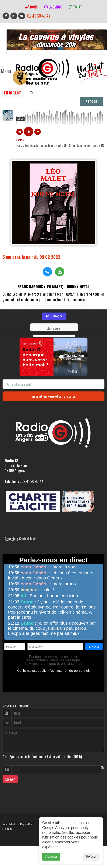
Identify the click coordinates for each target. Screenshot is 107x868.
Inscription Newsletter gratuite (53, 396)
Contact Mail (27, 538)
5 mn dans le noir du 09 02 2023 (31, 257)
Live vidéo (53, 7)
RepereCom (27, 824)
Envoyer (10, 779)
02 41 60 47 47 (39, 16)
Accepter (51, 857)
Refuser (91, 857)
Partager (54, 316)
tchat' (76, 7)
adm (7, 828)
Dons (31, 7)
